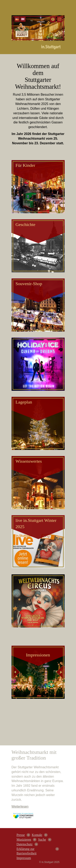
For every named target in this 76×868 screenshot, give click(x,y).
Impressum (24, 858)
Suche (42, 840)
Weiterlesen (20, 806)
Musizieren (24, 840)
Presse (21, 835)
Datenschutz (25, 844)
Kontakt (37, 835)
